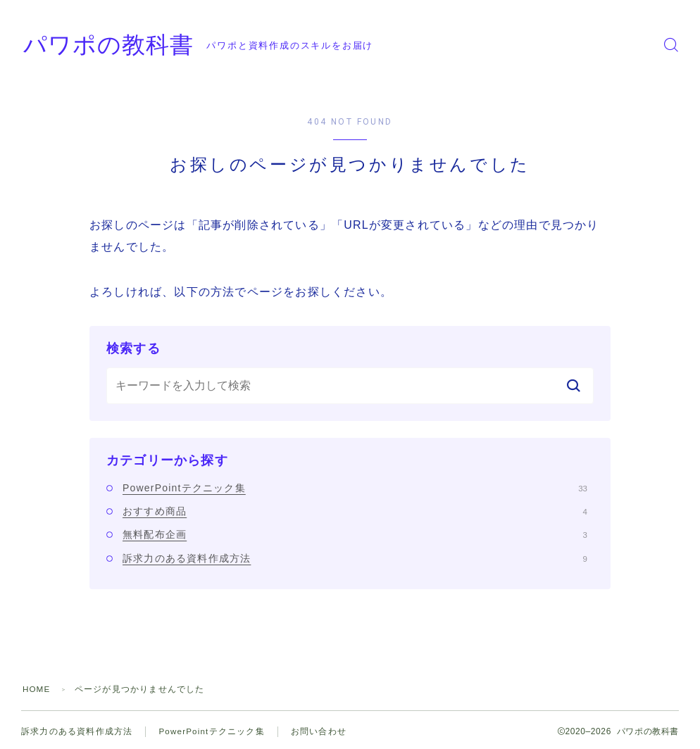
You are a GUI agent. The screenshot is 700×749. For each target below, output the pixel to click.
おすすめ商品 (355, 511)
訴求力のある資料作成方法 (355, 558)
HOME (37, 689)
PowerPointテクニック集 (355, 488)
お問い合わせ (320, 731)
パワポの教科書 (118, 45)
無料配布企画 (355, 534)
